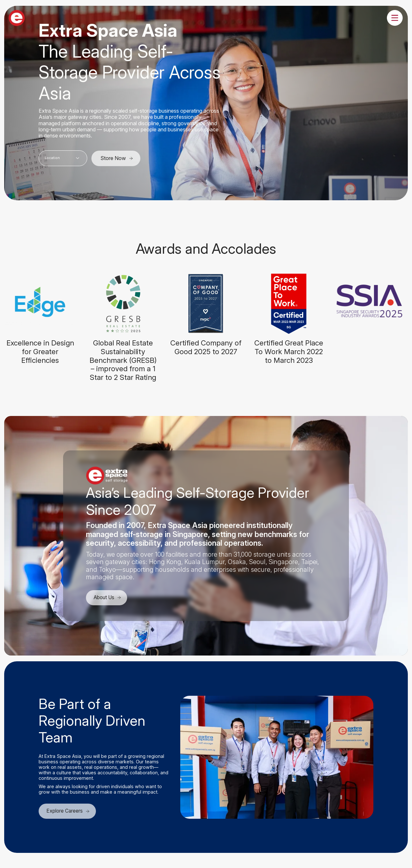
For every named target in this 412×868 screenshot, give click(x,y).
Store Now (117, 158)
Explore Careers (69, 812)
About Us (109, 598)
